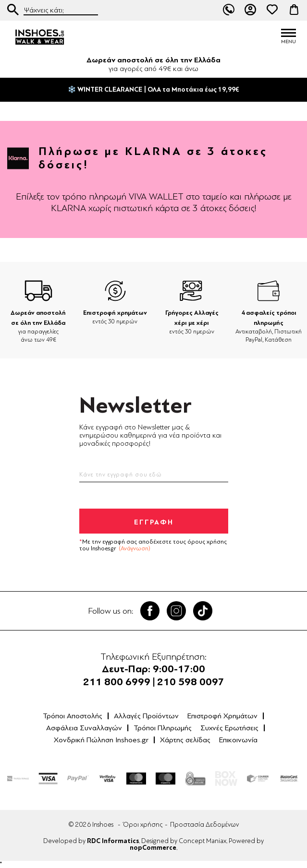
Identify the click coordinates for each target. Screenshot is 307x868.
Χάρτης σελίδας (185, 740)
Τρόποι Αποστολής (73, 716)
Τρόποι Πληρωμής (163, 728)
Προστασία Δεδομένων (204, 825)
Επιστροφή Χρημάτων (222, 716)
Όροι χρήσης (143, 825)
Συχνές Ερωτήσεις (229, 728)
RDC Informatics (113, 841)
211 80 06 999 (229, 10)
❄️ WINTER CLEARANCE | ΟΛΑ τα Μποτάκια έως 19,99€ (153, 90)
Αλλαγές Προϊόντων (146, 716)
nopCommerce (153, 848)
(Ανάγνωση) (135, 548)
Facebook (150, 611)
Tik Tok (203, 611)
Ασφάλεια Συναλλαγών (84, 728)
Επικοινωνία (238, 740)
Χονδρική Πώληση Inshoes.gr (101, 740)
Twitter (176, 611)
